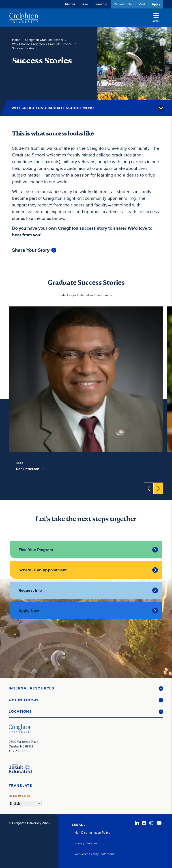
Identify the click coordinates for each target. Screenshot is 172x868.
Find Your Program (36, 550)
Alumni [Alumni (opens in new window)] (70, 4)
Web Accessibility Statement (94, 854)
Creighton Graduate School (44, 40)
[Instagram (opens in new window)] (151, 823)
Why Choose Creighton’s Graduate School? (42, 44)
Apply (156, 4)
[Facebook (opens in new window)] (144, 823)
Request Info (123, 4)
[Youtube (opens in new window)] (159, 823)
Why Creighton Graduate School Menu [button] (53, 108)
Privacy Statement (87, 843)
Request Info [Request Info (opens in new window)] (30, 590)
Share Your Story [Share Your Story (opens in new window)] (31, 250)
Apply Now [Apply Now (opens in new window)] (29, 611)
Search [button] (99, 4)
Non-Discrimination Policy (92, 833)
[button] (86, 688)
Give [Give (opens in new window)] (85, 4)
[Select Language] (25, 804)
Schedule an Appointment (43, 570)
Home (16, 40)
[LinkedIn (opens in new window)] (137, 823)
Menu (156, 18)
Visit (142, 4)
